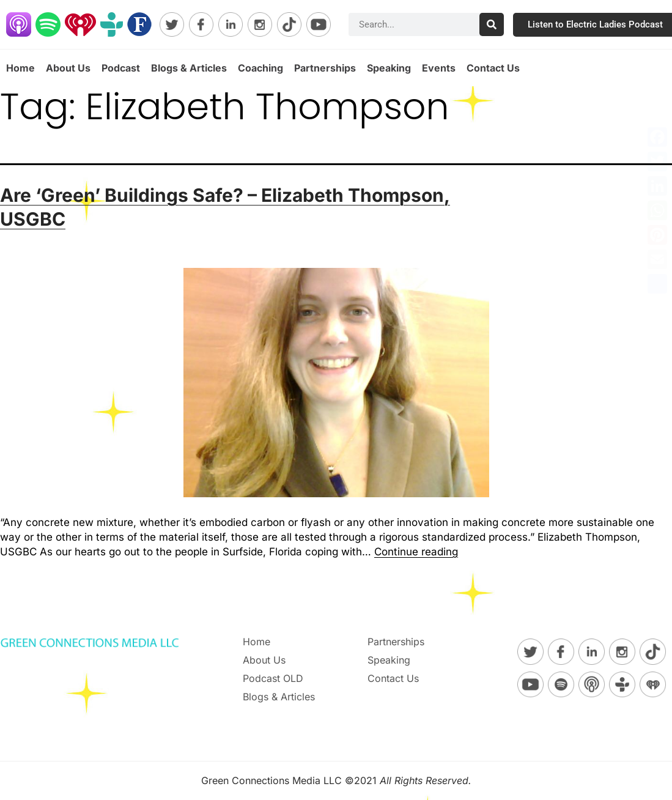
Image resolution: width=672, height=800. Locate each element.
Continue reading (416, 552)
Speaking (389, 68)
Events (439, 68)
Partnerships (325, 68)
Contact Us (493, 68)
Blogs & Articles (189, 68)
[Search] (492, 24)
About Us (68, 68)
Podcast (121, 68)
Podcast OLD (273, 678)
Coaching (260, 68)
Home (20, 68)
